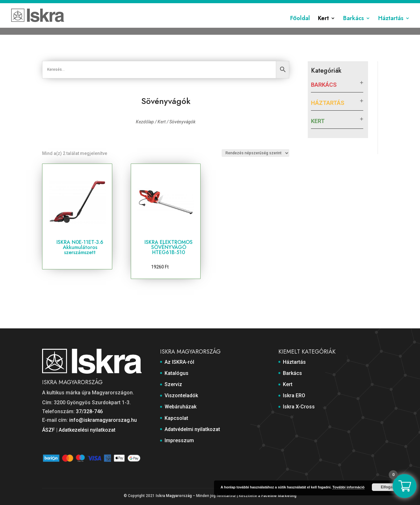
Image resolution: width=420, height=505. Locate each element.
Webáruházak (252, 5)
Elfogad (388, 487)
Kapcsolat (282, 5)
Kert (323, 26)
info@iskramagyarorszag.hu (103, 420)
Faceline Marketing (279, 496)
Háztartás (391, 26)
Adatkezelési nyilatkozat (87, 430)
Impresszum (365, 5)
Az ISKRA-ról (138, 5)
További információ (348, 487)
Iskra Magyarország (174, 496)
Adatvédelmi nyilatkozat (322, 5)
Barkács (354, 26)
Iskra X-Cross (299, 407)
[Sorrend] (255, 153)
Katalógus (166, 5)
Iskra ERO (294, 395)
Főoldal (300, 26)
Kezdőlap (145, 122)
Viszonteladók (218, 5)
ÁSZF (48, 430)
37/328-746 (89, 411)
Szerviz (190, 5)
